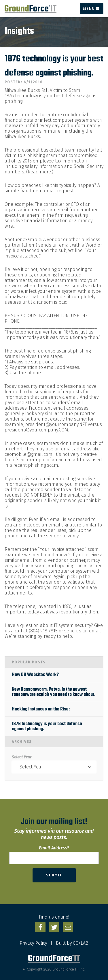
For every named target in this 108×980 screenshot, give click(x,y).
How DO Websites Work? (35, 675)
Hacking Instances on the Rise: (41, 709)
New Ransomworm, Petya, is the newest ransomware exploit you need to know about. (54, 692)
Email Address (54, 848)
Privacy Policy (33, 943)
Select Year (22, 757)
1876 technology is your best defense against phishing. (47, 727)
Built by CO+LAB (72, 943)
